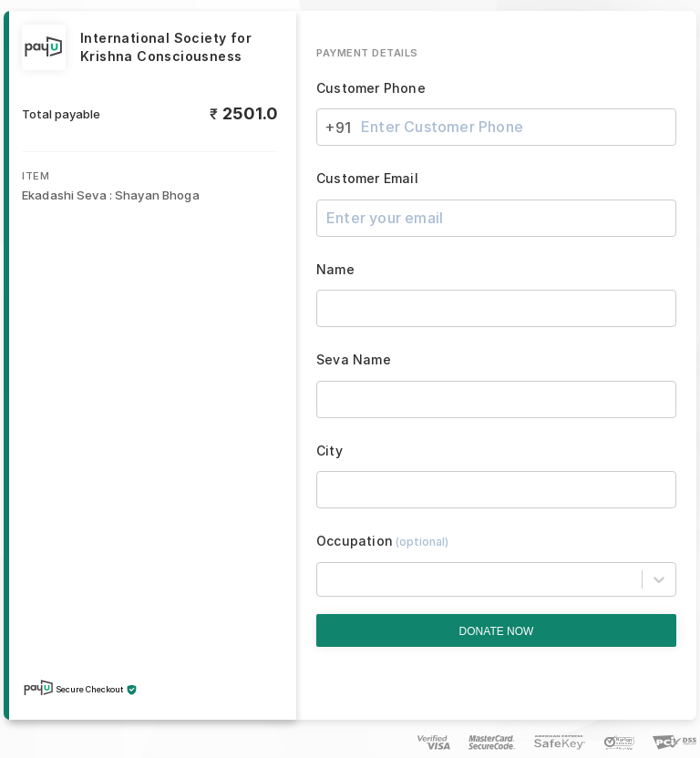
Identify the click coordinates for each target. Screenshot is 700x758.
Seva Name (354, 360)
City (329, 451)
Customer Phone (371, 88)
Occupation (382, 541)
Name (335, 270)
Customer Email (367, 179)
